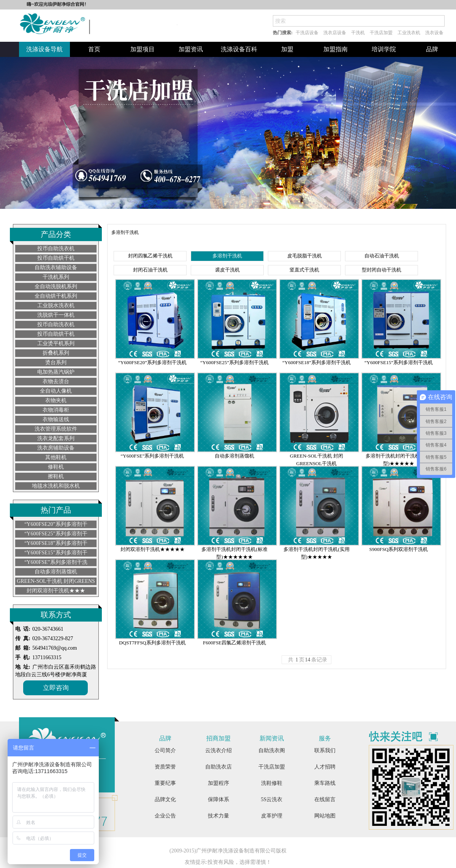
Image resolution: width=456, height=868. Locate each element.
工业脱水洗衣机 (56, 305)
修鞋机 (56, 467)
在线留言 (325, 799)
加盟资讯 (191, 49)
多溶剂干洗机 (227, 256)
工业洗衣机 (409, 33)
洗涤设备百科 (239, 49)
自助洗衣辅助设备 (56, 268)
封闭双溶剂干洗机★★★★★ (153, 549)
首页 (94, 49)
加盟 (287, 49)
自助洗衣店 (218, 767)
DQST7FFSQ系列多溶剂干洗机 (152, 643)
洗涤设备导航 (44, 49)
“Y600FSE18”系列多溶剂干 (56, 543)
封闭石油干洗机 (150, 270)
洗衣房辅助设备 (56, 448)
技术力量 (218, 816)
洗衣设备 (434, 33)
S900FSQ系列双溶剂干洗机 (399, 549)
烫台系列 (56, 362)
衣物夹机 (56, 400)
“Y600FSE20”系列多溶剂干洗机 (152, 362)
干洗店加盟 (381, 33)
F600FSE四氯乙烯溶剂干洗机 (234, 643)
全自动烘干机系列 (56, 296)
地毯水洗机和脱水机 (56, 486)
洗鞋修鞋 (272, 783)
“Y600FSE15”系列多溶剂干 (56, 553)
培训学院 (384, 49)
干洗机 (358, 33)
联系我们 (325, 750)
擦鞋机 (56, 476)
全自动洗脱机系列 (56, 286)
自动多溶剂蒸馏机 (56, 572)
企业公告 (165, 816)
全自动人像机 (56, 391)
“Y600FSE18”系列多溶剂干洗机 (317, 362)
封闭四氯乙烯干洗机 (150, 256)
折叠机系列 (56, 353)
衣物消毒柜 (56, 410)
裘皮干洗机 (227, 270)
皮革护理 (272, 816)
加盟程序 (218, 783)
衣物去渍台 (56, 381)
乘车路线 (325, 783)
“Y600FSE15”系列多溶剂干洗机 (399, 362)
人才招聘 (325, 767)
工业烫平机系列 (56, 343)
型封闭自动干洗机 (382, 270)
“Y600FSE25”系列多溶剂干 (56, 534)
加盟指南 (336, 49)
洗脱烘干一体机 (56, 315)
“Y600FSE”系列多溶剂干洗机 (153, 456)
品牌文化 (165, 799)
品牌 (432, 49)
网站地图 (325, 816)
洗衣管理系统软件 (56, 429)
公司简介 (165, 750)
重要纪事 (165, 783)
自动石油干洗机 (382, 256)
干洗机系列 (56, 277)
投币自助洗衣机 (56, 249)
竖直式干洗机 (304, 270)
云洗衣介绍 (218, 750)
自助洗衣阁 (272, 750)
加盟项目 (142, 49)
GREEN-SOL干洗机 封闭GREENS (56, 581)
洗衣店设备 (335, 33)
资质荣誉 (165, 767)
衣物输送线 (56, 419)
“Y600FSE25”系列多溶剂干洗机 (234, 362)
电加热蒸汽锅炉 (56, 372)
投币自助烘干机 (56, 258)
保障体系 (218, 799)
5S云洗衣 (272, 799)
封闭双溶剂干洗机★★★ (56, 591)
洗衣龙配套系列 (56, 438)
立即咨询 (56, 688)
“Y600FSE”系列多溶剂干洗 (56, 562)
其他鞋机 (56, 457)
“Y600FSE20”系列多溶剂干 (56, 524)
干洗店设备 (307, 33)
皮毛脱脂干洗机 (305, 256)
